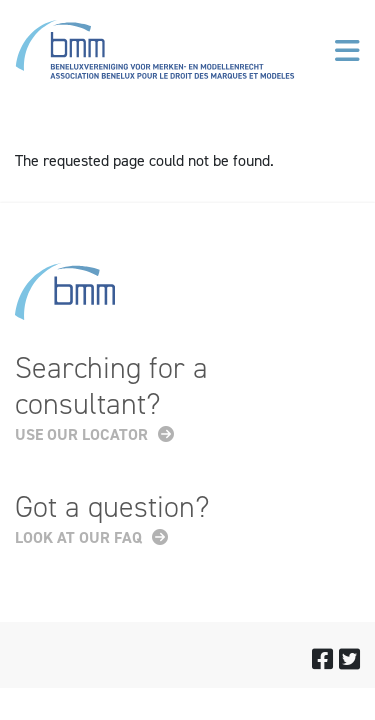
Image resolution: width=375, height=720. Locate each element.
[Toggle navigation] (347, 51)
